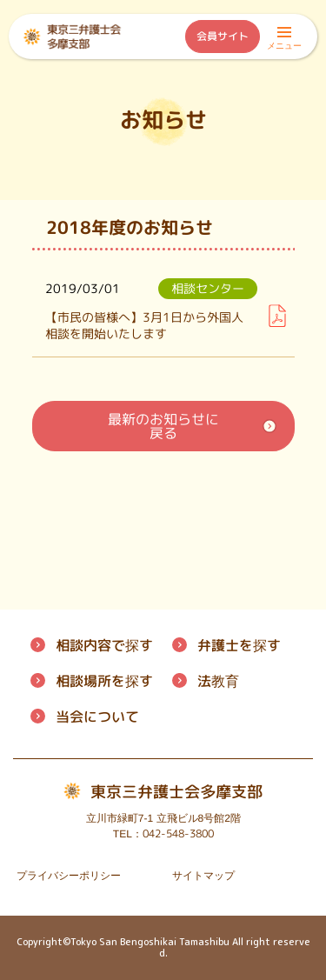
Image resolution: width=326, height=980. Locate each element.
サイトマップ (203, 876)
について (97, 717)
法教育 (217, 681)
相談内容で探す (104, 645)
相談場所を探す (104, 681)
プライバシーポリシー (69, 876)
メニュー (284, 41)
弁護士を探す (238, 645)
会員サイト (223, 36)
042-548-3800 (177, 833)
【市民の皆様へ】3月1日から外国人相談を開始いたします (144, 325)
